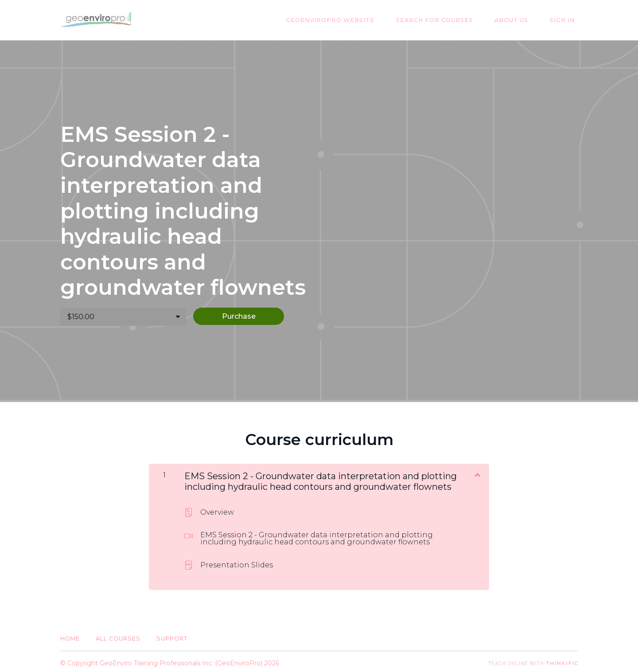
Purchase (249, 316)
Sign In (565, 20)
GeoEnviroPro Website (350, 20)
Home (70, 635)
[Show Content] (477, 471)
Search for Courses (449, 20)
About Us (520, 20)
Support (172, 635)
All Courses (118, 635)
